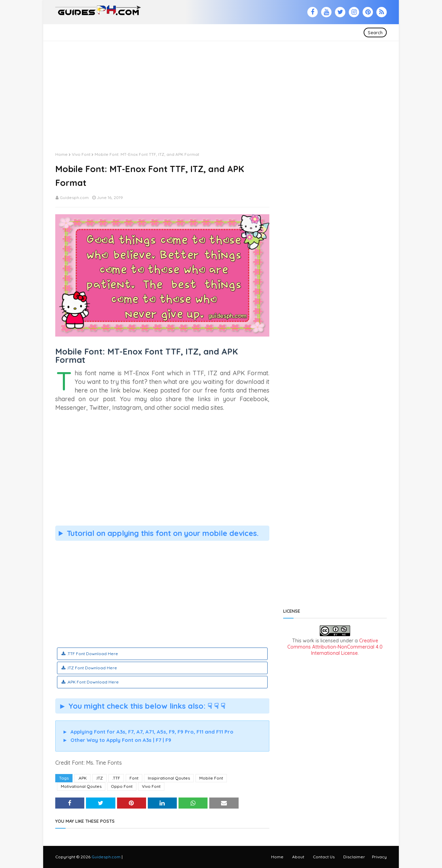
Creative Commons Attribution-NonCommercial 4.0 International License (335, 647)
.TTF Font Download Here (93, 654)
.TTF (116, 778)
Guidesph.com (74, 197)
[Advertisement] (221, 89)
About (298, 857)
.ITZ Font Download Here (92, 668)
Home (61, 154)
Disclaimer (354, 857)
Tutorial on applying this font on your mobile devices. (163, 533)
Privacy (379, 857)
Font (134, 778)
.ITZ (99, 778)
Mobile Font (211, 778)
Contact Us (324, 857)
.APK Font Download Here (93, 682)
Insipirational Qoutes (169, 778)
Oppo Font (122, 786)
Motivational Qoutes (81, 786)
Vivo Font (81, 154)
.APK (82, 778)
